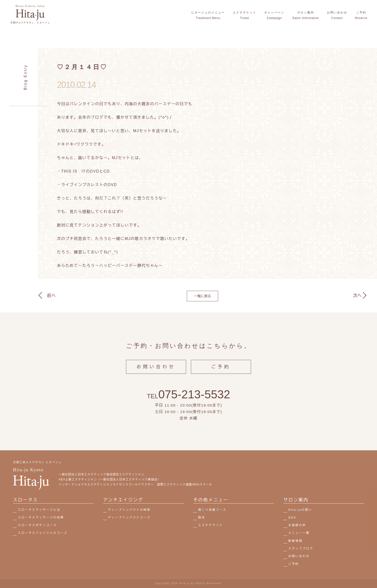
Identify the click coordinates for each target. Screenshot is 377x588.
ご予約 (221, 371)
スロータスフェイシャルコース (43, 533)
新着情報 (295, 541)
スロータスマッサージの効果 (41, 517)
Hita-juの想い (300, 510)
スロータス (25, 500)
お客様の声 (297, 525)
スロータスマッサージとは (39, 510)
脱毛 (202, 517)
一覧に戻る (202, 296)
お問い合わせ (156, 371)
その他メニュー (211, 500)
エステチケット (211, 525)
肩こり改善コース (212, 510)
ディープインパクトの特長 (129, 510)
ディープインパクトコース (129, 517)
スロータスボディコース (37, 525)
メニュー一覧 (299, 533)
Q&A (292, 517)
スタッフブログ (301, 549)
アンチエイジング (123, 500)
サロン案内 (296, 500)
